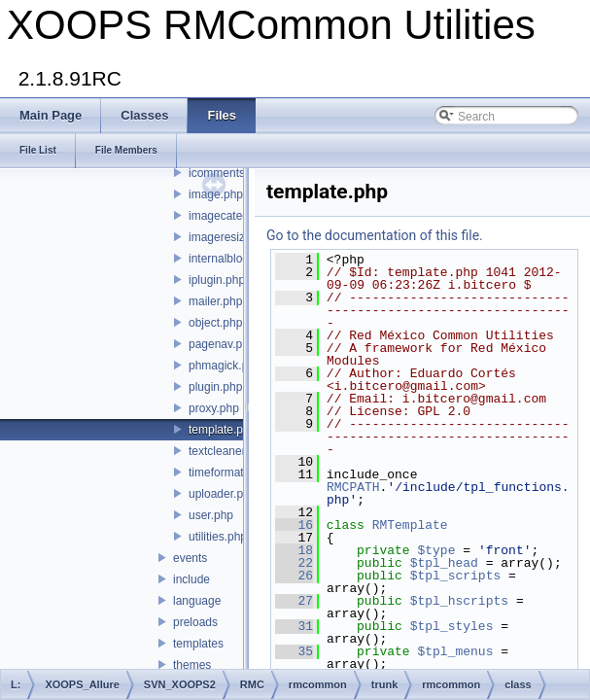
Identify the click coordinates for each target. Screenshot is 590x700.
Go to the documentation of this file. (375, 235)
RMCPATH (353, 487)
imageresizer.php (233, 237)
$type (436, 550)
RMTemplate (410, 525)
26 (294, 576)
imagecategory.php (238, 216)
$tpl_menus (455, 651)
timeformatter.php (234, 472)
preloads (195, 622)
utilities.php (218, 537)
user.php (211, 515)
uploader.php (222, 494)
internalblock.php (233, 259)
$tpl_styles (452, 626)
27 (294, 601)
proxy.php (214, 408)
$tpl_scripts (456, 576)
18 (294, 550)
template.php (222, 430)
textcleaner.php (228, 451)
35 (294, 651)
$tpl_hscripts (459, 601)
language (197, 601)
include (191, 579)
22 (294, 563)
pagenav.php (222, 344)
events (190, 558)
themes (192, 665)
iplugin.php (217, 280)
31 (294, 626)
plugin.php (215, 387)
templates (198, 644)
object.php (215, 323)
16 (294, 525)
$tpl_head (444, 563)
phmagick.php (225, 366)
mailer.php (215, 301)
